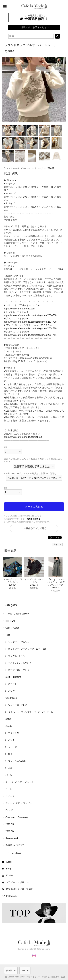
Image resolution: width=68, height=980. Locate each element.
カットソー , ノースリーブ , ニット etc (27, 649)
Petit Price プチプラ (15, 845)
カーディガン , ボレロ (19, 670)
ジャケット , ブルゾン (19, 642)
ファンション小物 (17, 761)
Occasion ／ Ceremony (17, 817)
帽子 (10, 754)
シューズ (13, 747)
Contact (10, 875)
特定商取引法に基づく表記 (20, 889)
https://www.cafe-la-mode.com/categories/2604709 (30, 322)
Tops (8, 635)
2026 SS (10, 824)
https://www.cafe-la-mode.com (19, 309)
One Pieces (11, 698)
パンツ (11, 691)
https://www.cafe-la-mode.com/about (23, 437)
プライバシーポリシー (17, 882)
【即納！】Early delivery (17, 614)
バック (11, 740)
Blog (9, 869)
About (9, 862)
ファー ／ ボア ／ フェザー (19, 803)
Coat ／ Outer (12, 628)
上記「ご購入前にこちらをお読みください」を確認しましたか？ (33, 460)
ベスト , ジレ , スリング (20, 663)
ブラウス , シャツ (17, 656)
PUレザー (10, 810)
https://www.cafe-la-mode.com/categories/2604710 (30, 328)
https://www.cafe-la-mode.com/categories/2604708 (30, 315)
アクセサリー (15, 733)
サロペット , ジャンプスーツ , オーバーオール (31, 712)
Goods (9, 726)
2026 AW (10, 831)
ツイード (10, 796)
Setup (8, 719)
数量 (6, 488)
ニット (9, 789)
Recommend (12, 838)
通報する (57, 545)
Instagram (11, 896)
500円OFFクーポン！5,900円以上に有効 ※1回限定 (30, 474)
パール (9, 775)
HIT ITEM (10, 621)
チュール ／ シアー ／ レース (20, 782)
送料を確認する (34, 519)
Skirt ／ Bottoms (13, 677)
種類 (6, 447)
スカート (13, 684)
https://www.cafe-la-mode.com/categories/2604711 (30, 335)
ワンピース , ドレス (18, 705)
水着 (10, 768)
